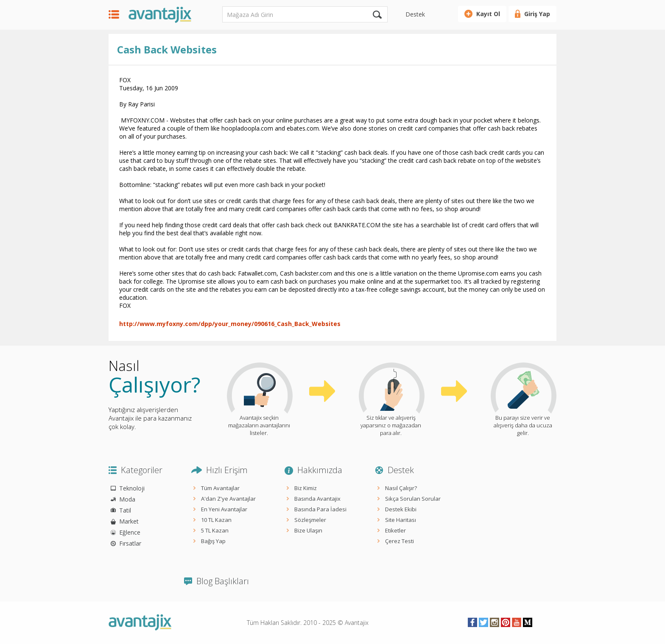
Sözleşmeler (310, 520)
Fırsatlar (130, 543)
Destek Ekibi (401, 509)
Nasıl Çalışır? (401, 488)
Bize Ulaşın (308, 530)
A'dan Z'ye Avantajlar (228, 499)
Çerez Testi (400, 541)
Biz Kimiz (306, 488)
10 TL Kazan (216, 520)
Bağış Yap (213, 541)
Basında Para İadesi (320, 509)
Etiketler (395, 530)
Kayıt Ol (488, 14)
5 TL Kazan (215, 530)
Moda (127, 499)
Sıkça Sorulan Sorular (413, 499)
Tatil (125, 510)
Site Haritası (401, 520)
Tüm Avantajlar (220, 488)
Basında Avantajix (317, 499)
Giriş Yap (537, 14)
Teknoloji (132, 488)
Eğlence (130, 532)
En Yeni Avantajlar (224, 509)
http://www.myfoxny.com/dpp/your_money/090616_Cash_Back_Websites (230, 324)
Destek (415, 14)
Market (129, 521)
